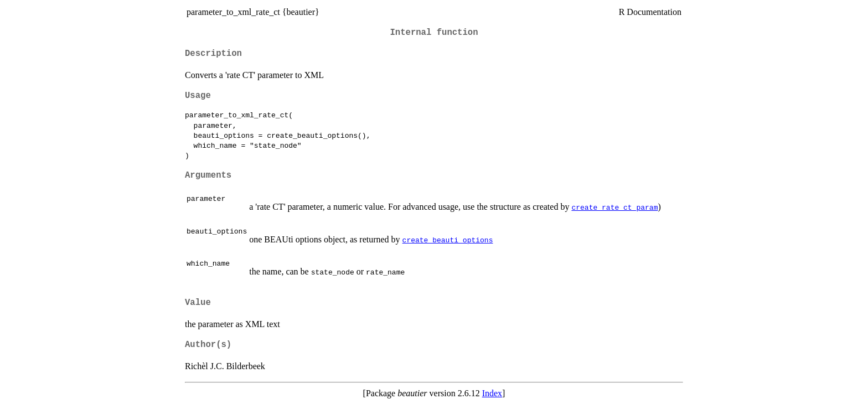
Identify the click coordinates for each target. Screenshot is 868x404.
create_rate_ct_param (614, 207)
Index (492, 393)
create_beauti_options (448, 240)
